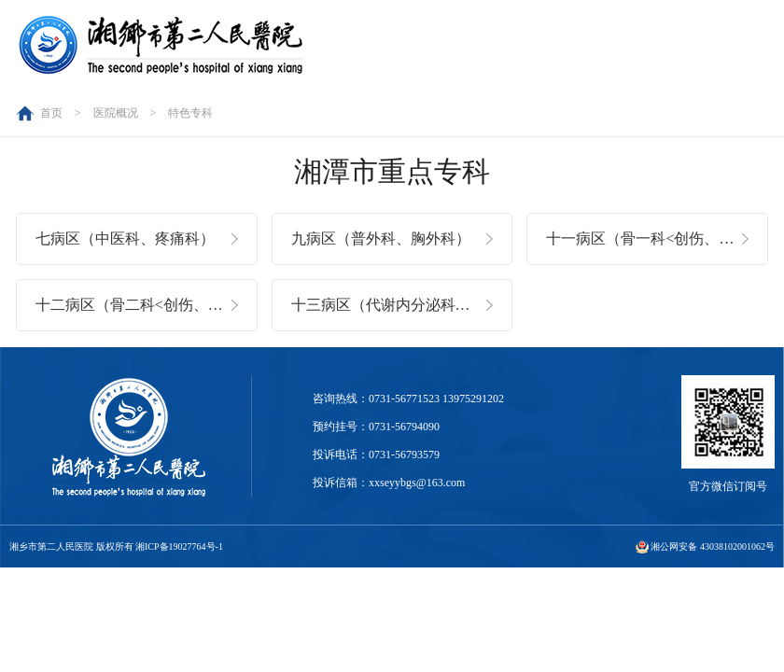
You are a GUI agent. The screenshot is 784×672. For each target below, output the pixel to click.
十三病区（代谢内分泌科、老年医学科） (402, 305)
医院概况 (116, 113)
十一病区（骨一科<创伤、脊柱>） (657, 238)
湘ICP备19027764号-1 (179, 546)
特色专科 (190, 113)
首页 (51, 113)
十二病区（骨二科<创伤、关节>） (147, 305)
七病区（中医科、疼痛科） (125, 238)
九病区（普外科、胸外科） (381, 238)
